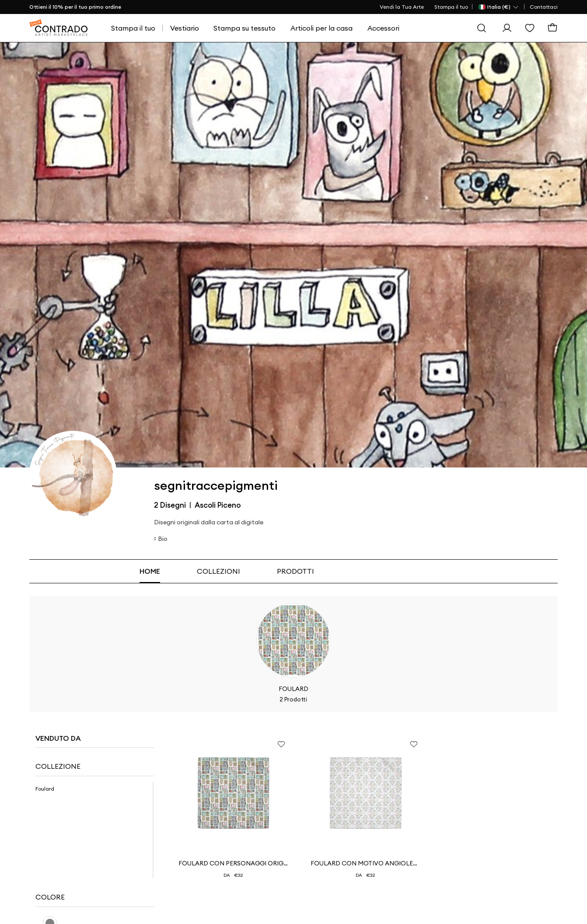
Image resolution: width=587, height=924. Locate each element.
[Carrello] (552, 28)
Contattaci (544, 7)
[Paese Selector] (499, 7)
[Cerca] (482, 28)
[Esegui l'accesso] (507, 28)
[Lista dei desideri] (530, 28)
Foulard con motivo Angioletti (365, 863)
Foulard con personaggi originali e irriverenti (233, 863)
